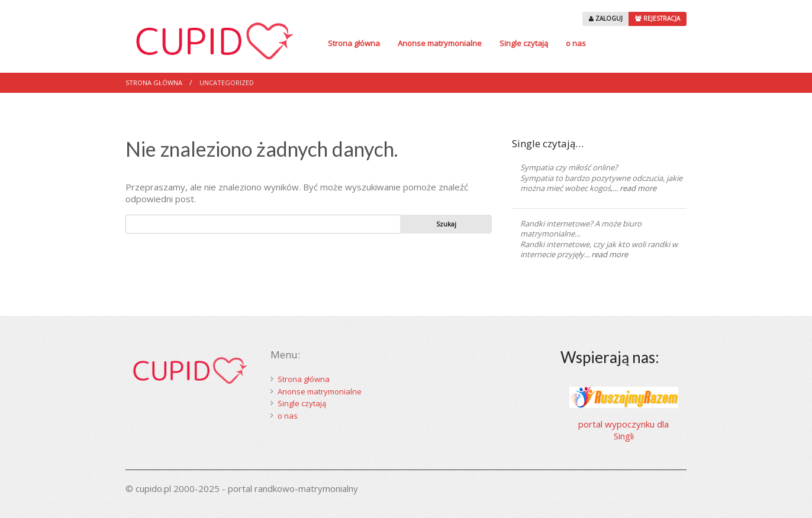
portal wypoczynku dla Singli (623, 430)
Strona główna (354, 43)
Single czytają (524, 43)
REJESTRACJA (658, 18)
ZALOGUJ (606, 18)
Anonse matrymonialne (440, 43)
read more (638, 188)
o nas (576, 43)
